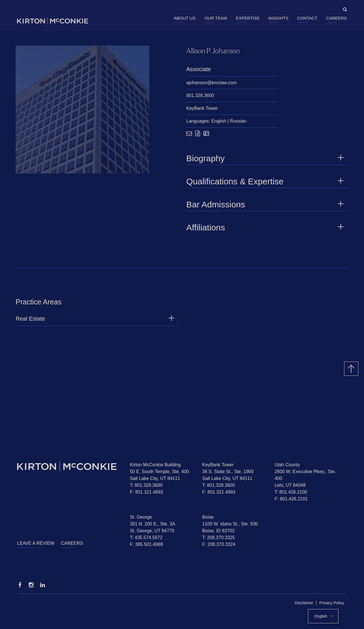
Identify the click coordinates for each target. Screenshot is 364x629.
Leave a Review (36, 543)
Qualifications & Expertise (266, 181)
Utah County (287, 465)
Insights (279, 18)
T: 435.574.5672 (146, 538)
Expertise (248, 18)
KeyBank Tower (202, 108)
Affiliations (266, 227)
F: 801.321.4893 (147, 492)
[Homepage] (69, 466)
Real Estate (30, 321)
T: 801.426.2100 (291, 492)
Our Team (216, 18)
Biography (266, 158)
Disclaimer (304, 603)
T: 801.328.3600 (146, 485)
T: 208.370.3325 (219, 538)
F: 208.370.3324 (219, 544)
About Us (185, 18)
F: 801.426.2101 (291, 499)
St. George (141, 517)
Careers (337, 18)
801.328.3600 (200, 95)
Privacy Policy (332, 603)
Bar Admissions (266, 204)
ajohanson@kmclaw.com (211, 83)
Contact (307, 18)
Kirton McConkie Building (155, 465)
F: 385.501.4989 (147, 544)
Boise (208, 517)
